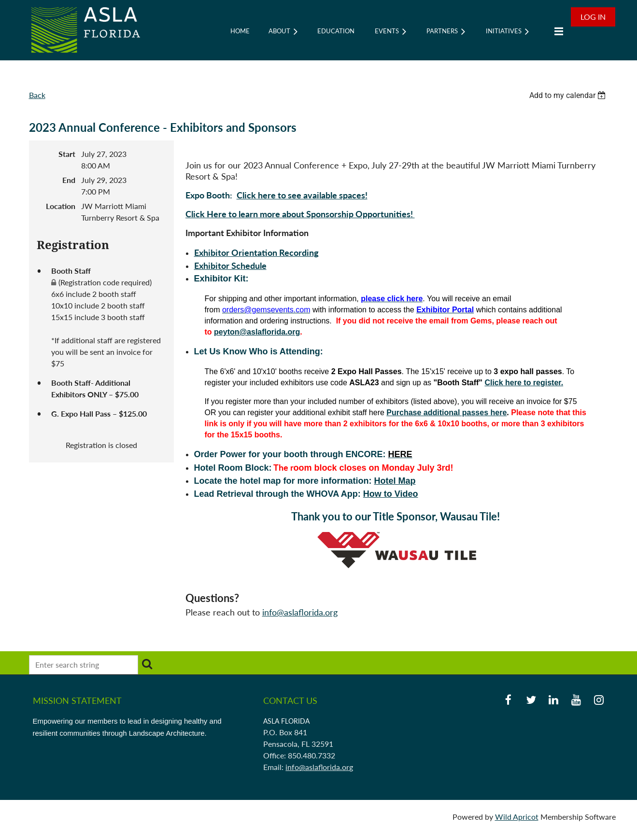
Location (61, 206)
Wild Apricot (517, 817)
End (69, 180)
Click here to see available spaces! (302, 195)
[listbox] (569, 95)
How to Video (391, 494)
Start (67, 154)
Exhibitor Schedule (230, 266)
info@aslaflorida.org (300, 612)
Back (37, 95)
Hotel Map (395, 481)
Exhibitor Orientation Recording (256, 252)
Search (147, 664)
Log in (593, 17)
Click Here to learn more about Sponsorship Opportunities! (300, 214)
